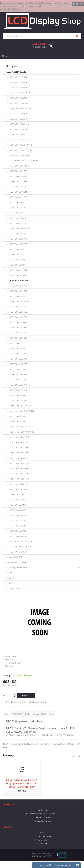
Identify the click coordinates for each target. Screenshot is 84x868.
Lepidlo (51, 714)
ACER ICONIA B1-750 (18, 296)
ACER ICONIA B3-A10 (18, 359)
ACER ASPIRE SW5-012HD (20, 114)
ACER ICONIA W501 (18, 515)
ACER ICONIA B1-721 (19, 281)
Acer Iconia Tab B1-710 (19, 479)
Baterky (11, 573)
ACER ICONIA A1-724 (18, 171)
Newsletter (42, 844)
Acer (14, 657)
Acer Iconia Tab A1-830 (19, 442)
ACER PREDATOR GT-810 (20, 547)
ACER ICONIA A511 (17, 254)
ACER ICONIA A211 (17, 213)
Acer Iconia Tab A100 (19, 447)
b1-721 (11, 744)
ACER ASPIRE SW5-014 (19, 119)
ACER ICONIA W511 (18, 526)
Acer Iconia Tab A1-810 (19, 437)
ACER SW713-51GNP (18, 552)
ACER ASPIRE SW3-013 (19, 88)
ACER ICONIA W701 (18, 536)
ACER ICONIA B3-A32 (18, 374)
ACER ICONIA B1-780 (18, 312)
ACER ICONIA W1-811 (18, 494)
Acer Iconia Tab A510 (19, 474)
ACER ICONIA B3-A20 (18, 364)
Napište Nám (42, 810)
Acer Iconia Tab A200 (19, 453)
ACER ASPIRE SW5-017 (19, 129)
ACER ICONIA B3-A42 (18, 390)
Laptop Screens (14, 588)
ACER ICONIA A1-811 (18, 181)
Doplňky (11, 578)
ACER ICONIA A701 (17, 265)
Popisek (7, 714)
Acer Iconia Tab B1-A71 (19, 484)
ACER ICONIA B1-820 (18, 333)
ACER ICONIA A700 (17, 260)
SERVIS (44, 714)
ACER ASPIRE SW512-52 (20, 155)
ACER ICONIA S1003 (18, 421)
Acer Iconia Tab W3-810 (20, 489)
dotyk (32, 744)
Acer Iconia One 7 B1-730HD (22, 411)
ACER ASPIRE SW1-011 (19, 82)
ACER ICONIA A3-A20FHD (20, 228)
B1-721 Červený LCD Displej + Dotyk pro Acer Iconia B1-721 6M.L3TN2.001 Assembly (22, 783)
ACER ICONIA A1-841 (18, 192)
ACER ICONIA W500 (18, 510)
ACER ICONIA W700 (18, 531)
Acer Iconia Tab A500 (19, 468)
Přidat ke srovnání (38, 702)
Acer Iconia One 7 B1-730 (20, 406)
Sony (10, 583)
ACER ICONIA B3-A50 (18, 395)
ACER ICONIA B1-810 (18, 327)
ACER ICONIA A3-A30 (18, 234)
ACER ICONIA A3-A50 (18, 244)
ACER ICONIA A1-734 (18, 176)
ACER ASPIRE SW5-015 (19, 124)
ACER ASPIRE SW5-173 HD (21, 150)
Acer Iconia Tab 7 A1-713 (20, 427)
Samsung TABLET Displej (18, 567)
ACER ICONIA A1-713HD (20, 166)
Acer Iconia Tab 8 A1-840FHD (22, 432)
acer (42, 744)
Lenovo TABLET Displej (17, 557)
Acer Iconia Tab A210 (19, 458)
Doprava (36, 714)
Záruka (27, 714)
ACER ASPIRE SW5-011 (19, 103)
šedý (17, 744)
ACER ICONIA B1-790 (18, 317)
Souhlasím (78, 4)
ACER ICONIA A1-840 (18, 187)
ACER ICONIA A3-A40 (18, 239)
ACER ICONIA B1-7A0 (18, 322)
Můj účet (42, 833)
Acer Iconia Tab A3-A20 (19, 463)
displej (26, 744)
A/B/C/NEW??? (17, 714)
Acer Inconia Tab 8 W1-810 (21, 541)
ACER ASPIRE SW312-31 (20, 98)
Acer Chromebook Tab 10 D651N (24, 161)
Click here (17, 9)
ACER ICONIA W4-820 (18, 500)
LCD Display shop (39, 856)
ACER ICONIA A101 (17, 202)
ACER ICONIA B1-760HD (20, 301)
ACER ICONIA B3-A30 (18, 369)
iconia (47, 744)
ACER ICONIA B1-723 (18, 286)
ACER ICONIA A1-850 (18, 197)
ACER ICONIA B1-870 (18, 354)
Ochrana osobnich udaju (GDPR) (42, 814)
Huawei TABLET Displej (17, 562)
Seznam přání (42, 840)
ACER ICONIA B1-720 (18, 275)
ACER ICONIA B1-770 (18, 307)
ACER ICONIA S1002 (18, 416)
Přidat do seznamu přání (16, 702)
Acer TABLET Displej (17, 72)
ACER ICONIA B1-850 (18, 343)
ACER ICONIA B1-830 (18, 338)
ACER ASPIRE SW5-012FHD (21, 108)
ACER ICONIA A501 (17, 249)
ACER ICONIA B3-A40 (18, 380)
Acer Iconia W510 (17, 521)
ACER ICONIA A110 (17, 208)
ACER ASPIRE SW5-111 (19, 134)
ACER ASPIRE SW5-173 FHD (21, 145)
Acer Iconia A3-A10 (18, 218)
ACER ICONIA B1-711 (18, 270)
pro (37, 744)
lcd (21, 744)
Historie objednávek (42, 836)
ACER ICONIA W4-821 (18, 505)
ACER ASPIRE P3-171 (18, 77)
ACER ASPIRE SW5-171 (19, 140)
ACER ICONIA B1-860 (18, 348)
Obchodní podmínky (42, 817)
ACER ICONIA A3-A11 (18, 223)
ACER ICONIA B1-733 (18, 291)
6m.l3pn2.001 (56, 744)
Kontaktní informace (42, 821)
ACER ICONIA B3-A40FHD (20, 385)
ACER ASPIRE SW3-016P (20, 93)
